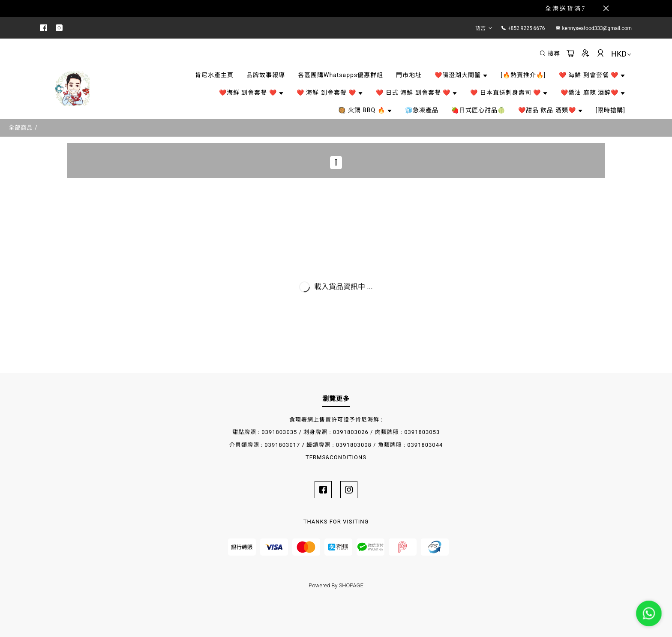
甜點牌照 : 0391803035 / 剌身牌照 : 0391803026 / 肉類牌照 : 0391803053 (336, 432)
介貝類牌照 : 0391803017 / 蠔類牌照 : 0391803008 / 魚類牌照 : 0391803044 (336, 445)
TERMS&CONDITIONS (336, 457)
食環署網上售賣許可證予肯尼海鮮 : (336, 420)
